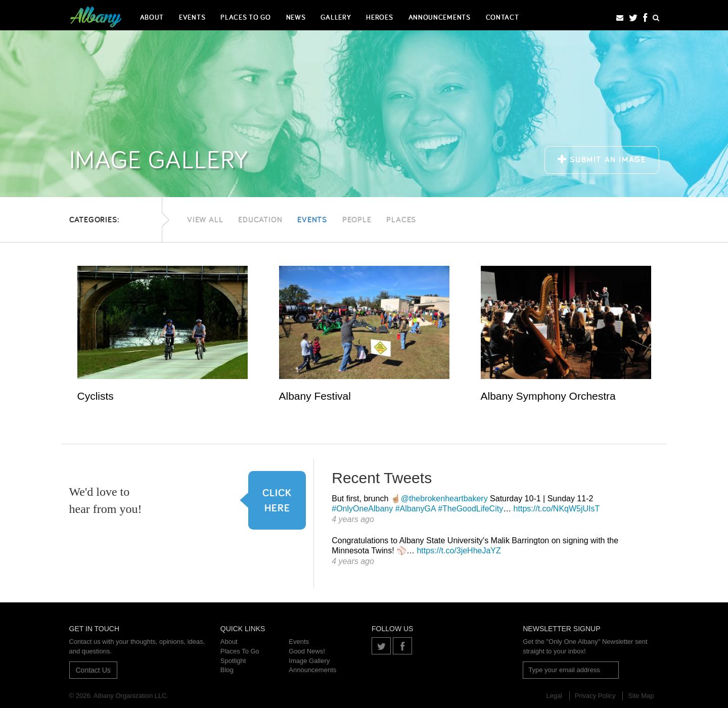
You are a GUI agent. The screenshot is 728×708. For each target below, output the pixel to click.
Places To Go (245, 17)
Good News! (307, 651)
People (357, 220)
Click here (270, 500)
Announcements (440, 17)
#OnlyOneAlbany (362, 509)
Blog (227, 670)
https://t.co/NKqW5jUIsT (557, 509)
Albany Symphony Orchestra (548, 396)
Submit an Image (602, 159)
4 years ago (353, 519)
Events (192, 17)
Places (401, 220)
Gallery (336, 17)
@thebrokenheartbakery (444, 499)
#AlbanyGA (416, 509)
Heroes (379, 17)
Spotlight (233, 661)
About (152, 17)
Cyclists (96, 396)
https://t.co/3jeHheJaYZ (459, 551)
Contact (503, 17)
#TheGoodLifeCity (470, 509)
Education (260, 220)
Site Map (641, 696)
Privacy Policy (595, 696)
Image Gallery (309, 661)
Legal (554, 696)
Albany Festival (315, 396)
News (296, 17)
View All (205, 220)
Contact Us (93, 670)
